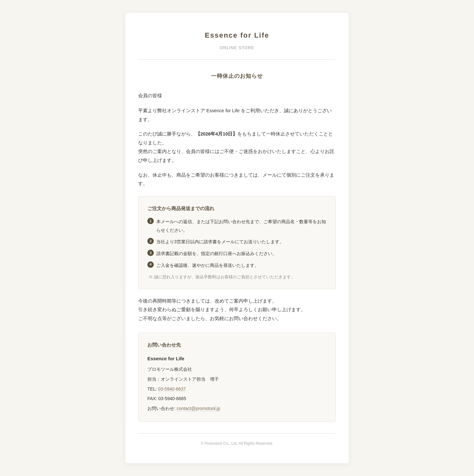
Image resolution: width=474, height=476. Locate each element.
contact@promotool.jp (198, 408)
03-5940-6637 (172, 389)
